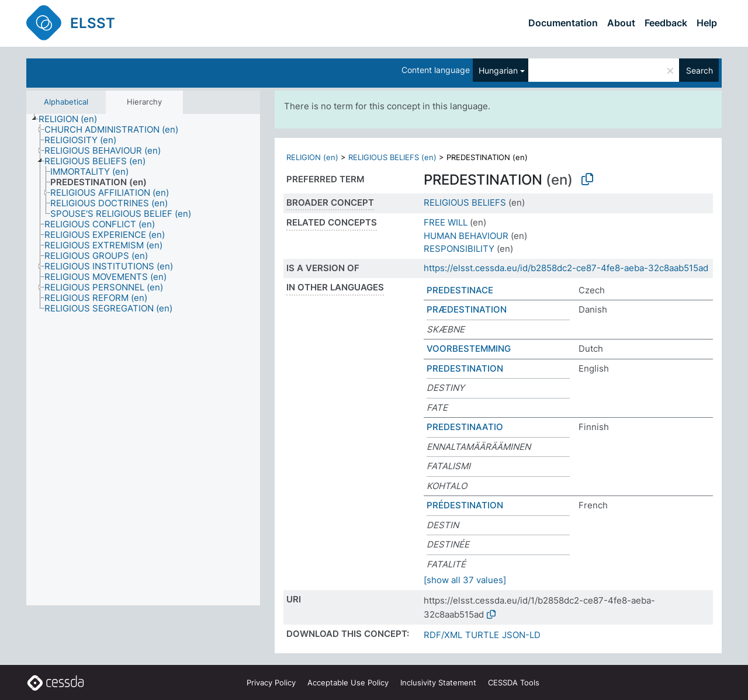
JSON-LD (521, 635)
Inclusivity (438, 682)
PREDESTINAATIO (465, 427)
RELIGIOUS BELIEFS (465, 202)
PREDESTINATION (465, 368)
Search (699, 70)
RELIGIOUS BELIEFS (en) (392, 157)
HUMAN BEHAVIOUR (466, 236)
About (621, 23)
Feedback (666, 23)
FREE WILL (446, 222)
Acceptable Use (348, 682)
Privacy (271, 682)
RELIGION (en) (312, 157)
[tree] (143, 360)
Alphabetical (66, 102)
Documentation (563, 23)
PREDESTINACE (460, 290)
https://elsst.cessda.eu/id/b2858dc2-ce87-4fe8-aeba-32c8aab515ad (566, 268)
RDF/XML (443, 635)
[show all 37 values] (465, 580)
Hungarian (498, 70)
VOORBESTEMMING (469, 349)
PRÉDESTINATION (465, 505)
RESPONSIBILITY (459, 249)
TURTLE (482, 635)
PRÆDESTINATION (467, 309)
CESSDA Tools (514, 682)
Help (707, 23)
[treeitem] (73, 119)
